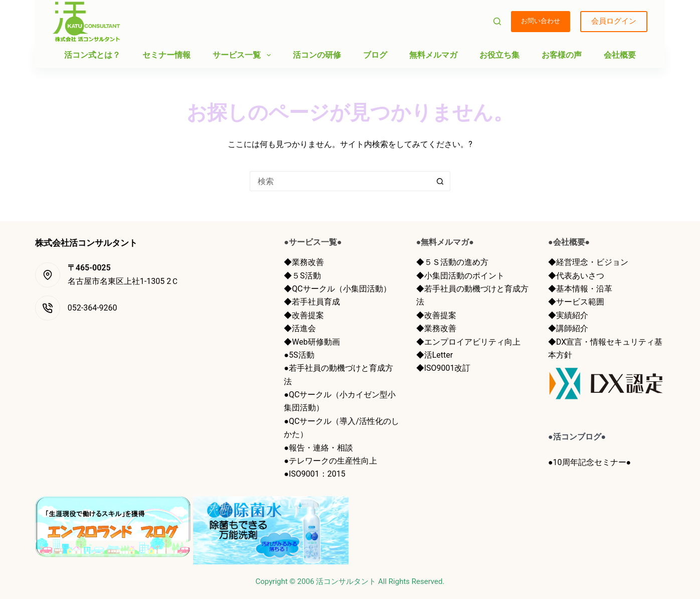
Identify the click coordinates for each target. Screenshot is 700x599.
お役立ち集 (499, 55)
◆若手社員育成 (312, 302)
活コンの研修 (317, 55)
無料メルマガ (433, 55)
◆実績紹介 (568, 315)
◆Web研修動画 (312, 342)
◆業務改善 (304, 262)
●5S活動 (299, 355)
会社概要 (620, 55)
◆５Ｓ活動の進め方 (452, 262)
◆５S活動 (302, 276)
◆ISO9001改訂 (444, 368)
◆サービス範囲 (576, 302)
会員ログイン (614, 21)
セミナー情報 (166, 55)
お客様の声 (562, 55)
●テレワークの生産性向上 (330, 461)
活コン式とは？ (92, 55)
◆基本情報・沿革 (580, 289)
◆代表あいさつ (576, 276)
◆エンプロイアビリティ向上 (468, 342)
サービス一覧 (243, 55)
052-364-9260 (93, 308)
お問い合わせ (541, 21)
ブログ (375, 55)
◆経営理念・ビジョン (588, 262)
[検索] (497, 21)
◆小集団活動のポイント (460, 276)
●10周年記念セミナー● (589, 462)
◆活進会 (300, 328)
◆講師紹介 (568, 328)
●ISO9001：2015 (314, 474)
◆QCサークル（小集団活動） (337, 289)
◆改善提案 (304, 315)
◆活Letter (434, 355)
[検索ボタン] (440, 181)
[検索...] (340, 181)
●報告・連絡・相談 (318, 448)
